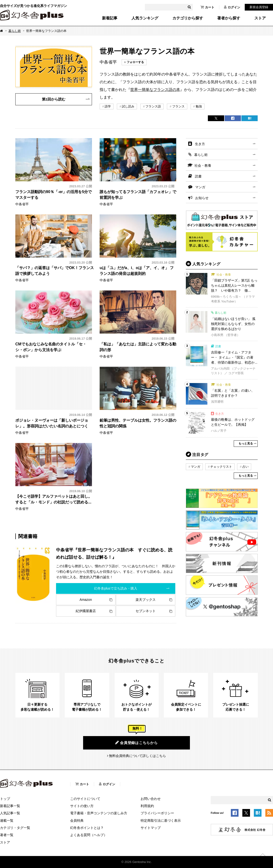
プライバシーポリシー (157, 813)
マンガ (200, 187)
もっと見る (246, 443)
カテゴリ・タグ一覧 (15, 828)
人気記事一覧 (10, 813)
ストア (260, 18)
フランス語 (153, 106)
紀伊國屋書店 (86, 611)
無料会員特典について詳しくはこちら (137, 756)
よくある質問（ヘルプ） (89, 835)
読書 (198, 176)
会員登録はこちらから (136, 743)
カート (207, 7)
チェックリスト (221, 467)
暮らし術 (15, 31)
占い (245, 467)
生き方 (200, 144)
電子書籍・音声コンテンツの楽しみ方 (99, 813)
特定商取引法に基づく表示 (161, 821)
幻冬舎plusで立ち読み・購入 (116, 588)
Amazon (86, 600)
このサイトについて (85, 799)
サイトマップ (151, 828)
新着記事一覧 (10, 806)
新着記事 (110, 18)
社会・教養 (203, 165)
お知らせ (202, 198)
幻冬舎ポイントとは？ (87, 828)
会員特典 (77, 821)
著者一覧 (7, 835)
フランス (178, 106)
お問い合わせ (151, 799)
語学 (108, 106)
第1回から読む (54, 99)
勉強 (199, 106)
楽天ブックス (146, 600)
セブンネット (146, 611)
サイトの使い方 (82, 806)
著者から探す (229, 18)
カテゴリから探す (188, 18)
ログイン (232, 7)
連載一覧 (7, 821)
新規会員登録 (259, 7)
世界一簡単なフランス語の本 (155, 90)
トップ (5, 799)
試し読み (128, 106)
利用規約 (147, 806)
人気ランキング (145, 18)
